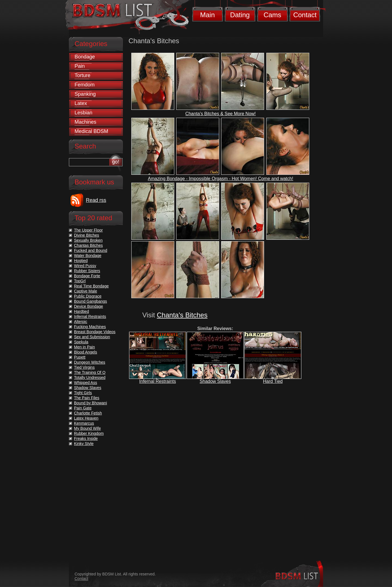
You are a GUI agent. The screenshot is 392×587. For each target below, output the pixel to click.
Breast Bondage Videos (95, 332)
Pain (80, 66)
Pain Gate (83, 408)
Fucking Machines (90, 327)
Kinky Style (84, 444)
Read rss (96, 200)
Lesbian (83, 113)
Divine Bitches (87, 235)
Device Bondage (89, 306)
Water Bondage (88, 256)
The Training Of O (90, 372)
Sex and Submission (92, 337)
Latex (81, 103)
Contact (305, 15)
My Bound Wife (87, 428)
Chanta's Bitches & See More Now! (220, 114)
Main (207, 15)
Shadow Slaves (215, 381)
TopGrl (80, 281)
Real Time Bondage (91, 286)
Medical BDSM (91, 131)
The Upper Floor (88, 230)
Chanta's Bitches (182, 315)
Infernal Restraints (158, 381)
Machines (85, 122)
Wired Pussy (85, 266)
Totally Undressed (90, 377)
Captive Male (86, 291)
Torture (82, 75)
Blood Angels (86, 352)
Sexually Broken (88, 240)
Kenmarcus (84, 423)
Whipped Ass (86, 383)
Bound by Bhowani (91, 403)
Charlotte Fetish (88, 413)
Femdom (85, 85)
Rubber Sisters (87, 271)
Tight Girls (83, 393)
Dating (240, 15)
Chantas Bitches (88, 245)
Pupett (80, 357)
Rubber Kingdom (89, 433)
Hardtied (81, 311)
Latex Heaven (86, 418)
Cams (272, 15)
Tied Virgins (84, 367)
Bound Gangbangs (91, 301)
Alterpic (81, 322)
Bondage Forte (87, 276)
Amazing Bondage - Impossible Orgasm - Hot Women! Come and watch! (221, 179)
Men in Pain (84, 347)
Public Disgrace (88, 296)
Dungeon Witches (90, 362)
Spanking (85, 94)
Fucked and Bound (91, 250)
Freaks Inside (86, 438)
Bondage (85, 57)
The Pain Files (87, 398)
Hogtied (81, 261)
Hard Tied (273, 381)
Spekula (81, 342)
